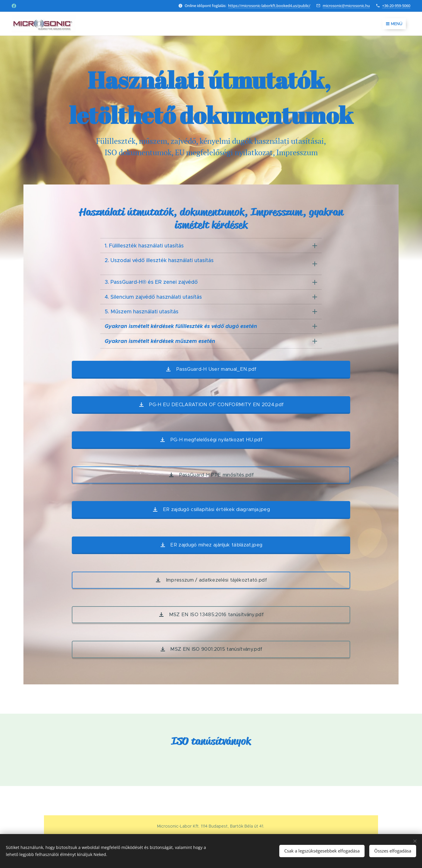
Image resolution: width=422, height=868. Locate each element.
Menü (394, 24)
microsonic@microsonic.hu (346, 6)
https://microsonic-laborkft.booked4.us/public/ (269, 6)
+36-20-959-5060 (396, 6)
